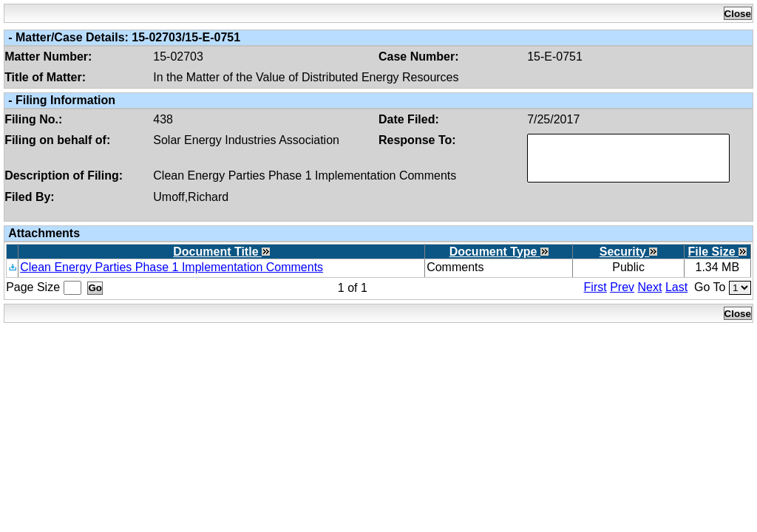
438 (163, 119)
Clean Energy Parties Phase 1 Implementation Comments (305, 175)
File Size (717, 252)
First (595, 287)
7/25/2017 (553, 119)
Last (676, 287)
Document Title (221, 252)
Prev (622, 287)
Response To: (417, 140)
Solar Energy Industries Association (246, 140)
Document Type (499, 252)
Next (650, 287)
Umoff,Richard (191, 197)
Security (629, 252)
